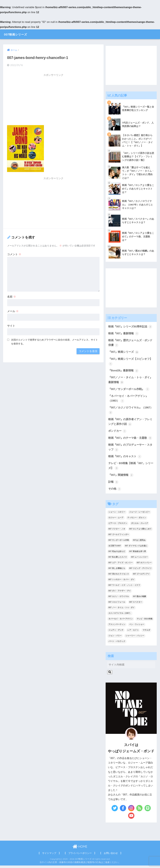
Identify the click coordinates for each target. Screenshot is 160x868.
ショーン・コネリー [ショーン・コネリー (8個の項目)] (117, 514)
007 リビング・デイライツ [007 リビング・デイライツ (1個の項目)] (140, 571)
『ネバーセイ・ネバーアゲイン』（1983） (128, 400)
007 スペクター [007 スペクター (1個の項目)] (136, 604)
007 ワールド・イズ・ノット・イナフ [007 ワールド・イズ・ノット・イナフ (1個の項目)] (124, 587)
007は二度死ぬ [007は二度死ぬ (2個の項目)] (139, 543)
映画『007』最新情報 (124, 334)
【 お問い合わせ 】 (111, 855)
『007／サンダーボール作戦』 (129, 390)
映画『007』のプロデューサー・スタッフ (130, 449)
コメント (14, 254)
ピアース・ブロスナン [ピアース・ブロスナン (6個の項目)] (118, 526)
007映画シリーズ (19, 34)
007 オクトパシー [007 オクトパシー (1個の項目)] (144, 565)
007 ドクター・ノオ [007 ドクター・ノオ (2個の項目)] (117, 531)
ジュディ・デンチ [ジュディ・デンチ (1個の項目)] (116, 633)
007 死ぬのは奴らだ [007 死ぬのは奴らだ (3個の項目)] (117, 554)
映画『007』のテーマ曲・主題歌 (130, 440)
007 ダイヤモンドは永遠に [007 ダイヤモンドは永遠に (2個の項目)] (136, 548)
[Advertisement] (53, 101)
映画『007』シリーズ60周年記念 (130, 327)
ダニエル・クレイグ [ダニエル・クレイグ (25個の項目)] (140, 526)
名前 (12, 297)
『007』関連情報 (121, 477)
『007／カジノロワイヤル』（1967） (131, 412)
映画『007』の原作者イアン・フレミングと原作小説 (130, 424)
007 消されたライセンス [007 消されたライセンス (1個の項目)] (119, 576)
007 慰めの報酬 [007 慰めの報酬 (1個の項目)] (139, 599)
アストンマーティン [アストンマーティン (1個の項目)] (117, 627)
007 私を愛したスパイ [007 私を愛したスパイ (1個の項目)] (118, 559)
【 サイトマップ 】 (49, 855)
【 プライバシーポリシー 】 (80, 855)
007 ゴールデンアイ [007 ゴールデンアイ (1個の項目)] (141, 576)
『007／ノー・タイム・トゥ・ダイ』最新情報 (130, 381)
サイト (11, 326)
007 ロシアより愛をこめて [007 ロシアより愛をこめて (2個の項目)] (140, 531)
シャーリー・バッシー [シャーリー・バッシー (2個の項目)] (135, 638)
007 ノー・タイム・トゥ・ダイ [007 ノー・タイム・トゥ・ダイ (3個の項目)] (121, 610)
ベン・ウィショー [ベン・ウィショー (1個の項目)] (137, 627)
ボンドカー (117, 433)
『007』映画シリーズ (124, 353)
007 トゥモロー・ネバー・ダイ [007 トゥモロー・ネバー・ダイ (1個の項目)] (121, 582)
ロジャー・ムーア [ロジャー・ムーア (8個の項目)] (116, 520)
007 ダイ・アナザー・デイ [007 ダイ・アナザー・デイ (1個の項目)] (120, 593)
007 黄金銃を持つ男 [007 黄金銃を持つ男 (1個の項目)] (138, 554)
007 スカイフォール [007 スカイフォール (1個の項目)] (117, 604)
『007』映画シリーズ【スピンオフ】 (130, 362)
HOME (80, 849)
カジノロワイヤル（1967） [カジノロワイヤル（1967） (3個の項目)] (120, 616)
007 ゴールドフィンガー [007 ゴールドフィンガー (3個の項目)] (119, 537)
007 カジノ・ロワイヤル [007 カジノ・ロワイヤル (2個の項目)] (119, 599)
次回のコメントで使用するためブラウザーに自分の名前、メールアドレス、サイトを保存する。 (54, 342)
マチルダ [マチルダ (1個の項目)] (146, 633)
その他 (115, 491)
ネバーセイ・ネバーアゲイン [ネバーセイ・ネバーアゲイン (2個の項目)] (121, 621)
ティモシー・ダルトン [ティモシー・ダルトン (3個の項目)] (137, 520)
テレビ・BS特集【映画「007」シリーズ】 (131, 468)
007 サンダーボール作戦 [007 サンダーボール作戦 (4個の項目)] (119, 543)
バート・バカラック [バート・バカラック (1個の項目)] (117, 644)
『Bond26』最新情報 (124, 372)
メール (13, 311)
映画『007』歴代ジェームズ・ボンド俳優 (130, 344)
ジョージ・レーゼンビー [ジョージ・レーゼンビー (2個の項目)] (140, 514)
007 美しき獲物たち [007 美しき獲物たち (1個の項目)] (117, 571)
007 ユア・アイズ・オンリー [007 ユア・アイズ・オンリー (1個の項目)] (121, 565)
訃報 (113, 484)
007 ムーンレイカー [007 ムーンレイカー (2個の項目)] (139, 559)
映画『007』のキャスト (125, 459)
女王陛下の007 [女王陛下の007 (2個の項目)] (115, 548)
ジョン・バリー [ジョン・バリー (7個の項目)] (115, 638)
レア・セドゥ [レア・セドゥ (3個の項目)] (133, 633)
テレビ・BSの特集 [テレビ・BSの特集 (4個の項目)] (145, 621)
